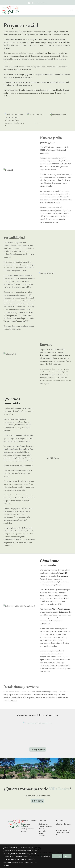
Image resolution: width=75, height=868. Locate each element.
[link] (11, 10)
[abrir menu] (71, 10)
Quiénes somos (43, 824)
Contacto (42, 836)
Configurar (46, 856)
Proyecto (42, 829)
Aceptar (67, 856)
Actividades (43, 831)
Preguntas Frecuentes (46, 826)
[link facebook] (29, 3)
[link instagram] (32, 3)
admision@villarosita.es (64, 824)
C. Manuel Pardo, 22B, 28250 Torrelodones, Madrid (64, 833)
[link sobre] (11, 824)
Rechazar (57, 856)
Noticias (41, 833)
